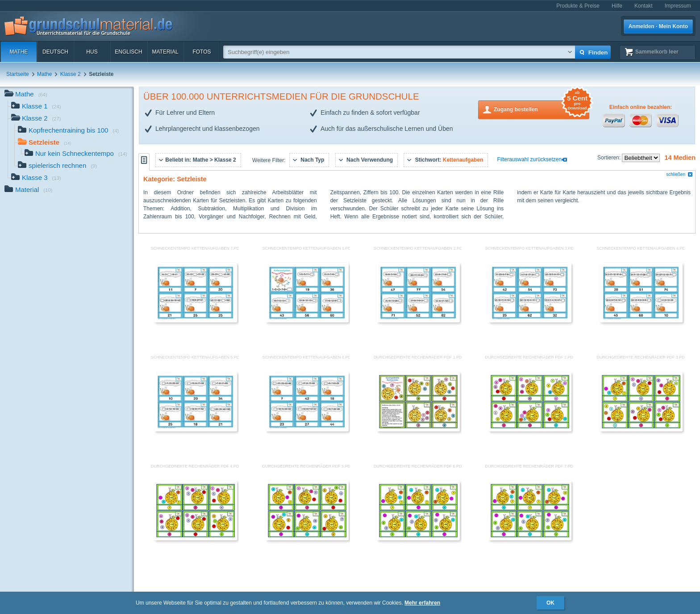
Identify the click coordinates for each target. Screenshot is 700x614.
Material (165, 52)
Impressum (678, 6)
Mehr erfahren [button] (422, 603)
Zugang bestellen (542, 109)
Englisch (128, 52)
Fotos (202, 52)
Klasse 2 (71, 74)
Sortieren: (610, 158)
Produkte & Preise (578, 6)
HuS (92, 52)
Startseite (18, 74)
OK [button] (550, 603)
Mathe (19, 52)
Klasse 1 (36, 107)
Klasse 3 (36, 178)
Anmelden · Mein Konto (658, 26)
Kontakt (644, 6)
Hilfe (617, 6)
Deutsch (55, 52)
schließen (679, 174)
